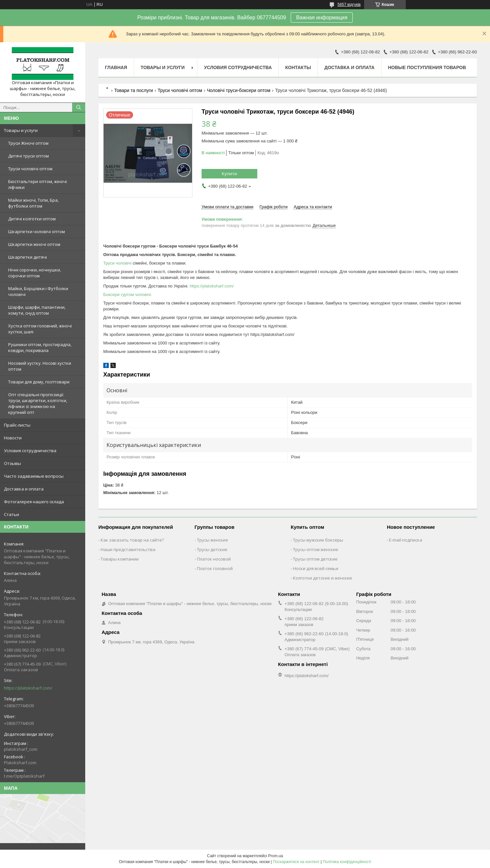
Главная (116, 67)
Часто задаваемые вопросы (34, 476)
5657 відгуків (349, 5)
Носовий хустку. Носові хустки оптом (40, 366)
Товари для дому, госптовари (39, 382)
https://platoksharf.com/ (28, 688)
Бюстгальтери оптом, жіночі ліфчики (38, 184)
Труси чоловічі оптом (30, 169)
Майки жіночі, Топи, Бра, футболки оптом (33, 203)
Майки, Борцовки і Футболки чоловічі (38, 291)
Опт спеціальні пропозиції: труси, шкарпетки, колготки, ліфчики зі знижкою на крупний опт (38, 403)
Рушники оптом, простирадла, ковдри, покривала (40, 347)
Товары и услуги (21, 130)
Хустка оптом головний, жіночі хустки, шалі (40, 329)
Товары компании (120, 559)
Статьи (11, 514)
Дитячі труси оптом (29, 156)
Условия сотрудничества (30, 451)
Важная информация (322, 18)
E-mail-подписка (406, 540)
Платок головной (215, 568)
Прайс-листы (17, 425)
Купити (229, 174)
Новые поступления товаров (427, 67)
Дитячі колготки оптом (32, 219)
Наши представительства (128, 549)
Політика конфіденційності (347, 862)
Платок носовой (214, 559)
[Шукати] (79, 107)
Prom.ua (275, 856)
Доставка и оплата (24, 489)
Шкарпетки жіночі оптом (34, 244)
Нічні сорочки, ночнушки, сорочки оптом (35, 273)
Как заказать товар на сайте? (132, 540)
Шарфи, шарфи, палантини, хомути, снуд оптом (37, 310)
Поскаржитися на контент (296, 862)
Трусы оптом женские (316, 549)
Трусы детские (212, 549)
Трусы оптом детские (315, 559)
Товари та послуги (133, 90)
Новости (13, 438)
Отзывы (12, 463)
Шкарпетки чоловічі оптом (37, 231)
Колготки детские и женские (323, 578)
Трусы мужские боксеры (318, 540)
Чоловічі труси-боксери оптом (239, 90)
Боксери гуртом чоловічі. (128, 295)
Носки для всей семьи (316, 568)
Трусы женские (213, 540)
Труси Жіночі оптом (28, 143)
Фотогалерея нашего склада (34, 502)
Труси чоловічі (117, 263)
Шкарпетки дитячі (28, 257)
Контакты (298, 67)
